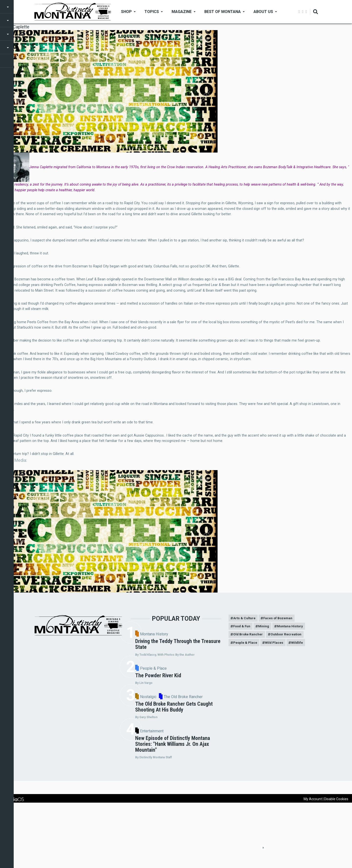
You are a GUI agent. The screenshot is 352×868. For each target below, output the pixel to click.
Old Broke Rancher (249, 635)
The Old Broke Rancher (210, 736)
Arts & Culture (245, 618)
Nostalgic (189, 736)
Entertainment (193, 785)
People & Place (195, 684)
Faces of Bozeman (279, 618)
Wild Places (276, 644)
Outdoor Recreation (288, 635)
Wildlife (300, 644)
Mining (265, 627)
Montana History (196, 634)
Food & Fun (243, 627)
